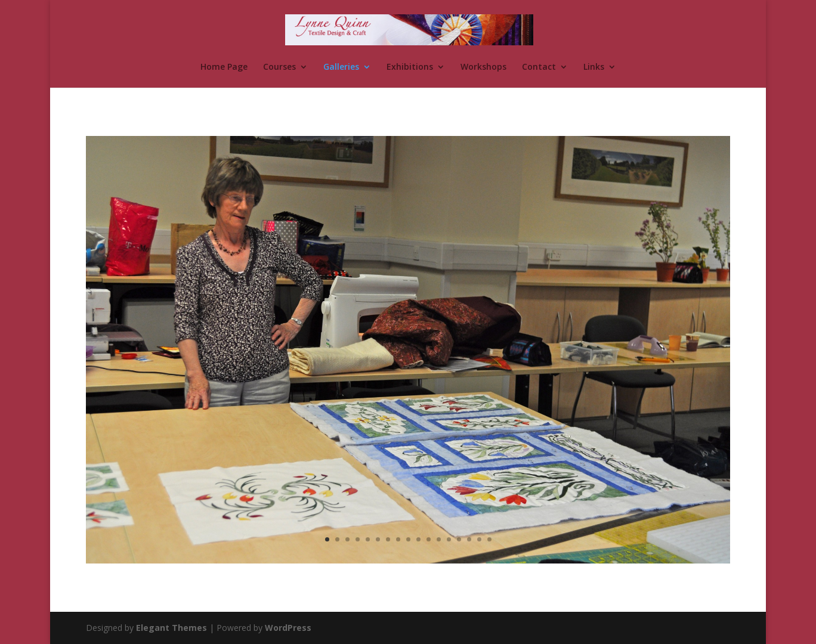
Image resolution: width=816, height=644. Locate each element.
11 (429, 539)
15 (469, 539)
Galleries (341, 67)
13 (449, 539)
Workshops (483, 67)
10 (418, 539)
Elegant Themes (171, 628)
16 (479, 539)
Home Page (224, 67)
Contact (539, 67)
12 (439, 539)
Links (594, 67)
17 (489, 539)
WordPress (288, 628)
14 (459, 539)
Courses (279, 67)
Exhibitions (410, 67)
